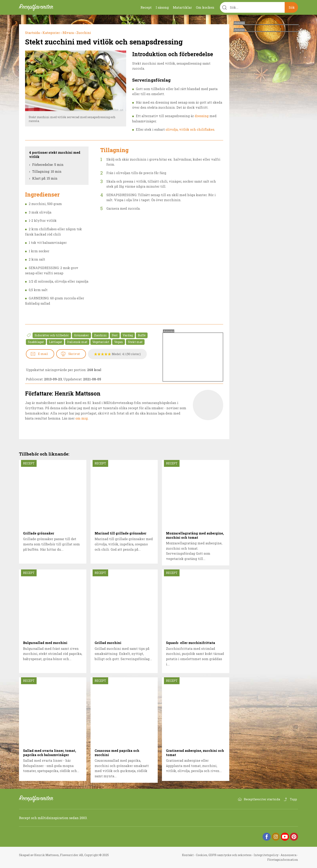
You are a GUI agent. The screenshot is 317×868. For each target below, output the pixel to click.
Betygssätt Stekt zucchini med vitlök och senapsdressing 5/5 (109, 354)
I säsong (162, 7)
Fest (115, 335)
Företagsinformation (283, 860)
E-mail (43, 354)
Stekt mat (135, 342)
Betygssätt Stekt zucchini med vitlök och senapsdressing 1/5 (96, 354)
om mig (82, 418)
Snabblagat (36, 342)
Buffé (142, 335)
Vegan (119, 342)
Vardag (128, 335)
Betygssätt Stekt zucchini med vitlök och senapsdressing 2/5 (99, 354)
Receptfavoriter (39, 799)
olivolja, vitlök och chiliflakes (190, 129)
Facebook (267, 837)
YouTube (285, 837)
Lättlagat (55, 342)
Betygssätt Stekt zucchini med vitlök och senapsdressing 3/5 (103, 354)
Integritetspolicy (266, 855)
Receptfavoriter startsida (262, 799)
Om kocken (205, 7)
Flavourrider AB (72, 855)
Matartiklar (182, 7)
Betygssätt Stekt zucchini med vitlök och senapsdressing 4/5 (106, 354)
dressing (202, 116)
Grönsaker (81, 335)
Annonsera (288, 855)
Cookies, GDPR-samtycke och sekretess (224, 855)
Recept (146, 7)
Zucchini (100, 335)
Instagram (276, 837)
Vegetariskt (101, 342)
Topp (293, 799)
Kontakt (188, 855)
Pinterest (294, 837)
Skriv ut (74, 354)
